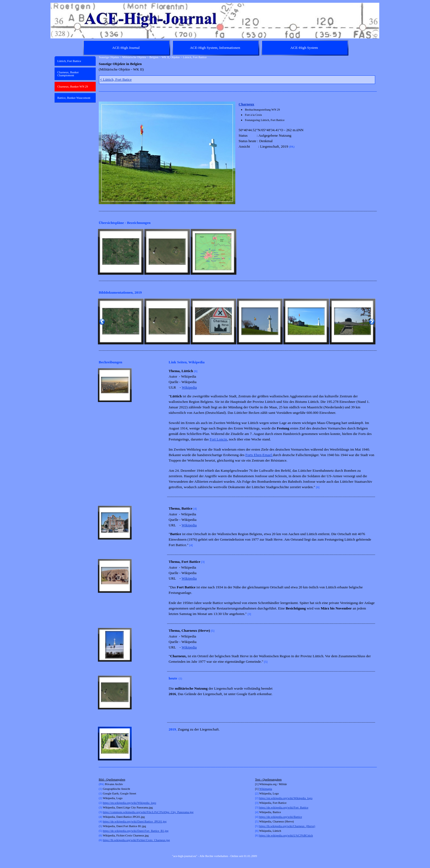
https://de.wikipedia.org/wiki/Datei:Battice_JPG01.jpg (135, 821)
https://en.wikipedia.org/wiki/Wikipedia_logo (129, 803)
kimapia (267, 789)
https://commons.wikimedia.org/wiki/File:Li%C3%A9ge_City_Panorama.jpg (148, 812)
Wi (261, 789)
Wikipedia (189, 387)
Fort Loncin (218, 439)
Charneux (246, 104)
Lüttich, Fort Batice (116, 79)
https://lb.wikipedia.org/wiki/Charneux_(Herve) (287, 826)
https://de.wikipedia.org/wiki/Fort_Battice (284, 807)
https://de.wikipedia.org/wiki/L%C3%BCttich (286, 835)
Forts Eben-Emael (259, 455)
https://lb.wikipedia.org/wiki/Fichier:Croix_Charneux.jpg (136, 840)
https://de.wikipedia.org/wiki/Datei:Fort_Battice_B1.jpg (136, 831)
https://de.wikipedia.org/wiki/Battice (281, 817)
